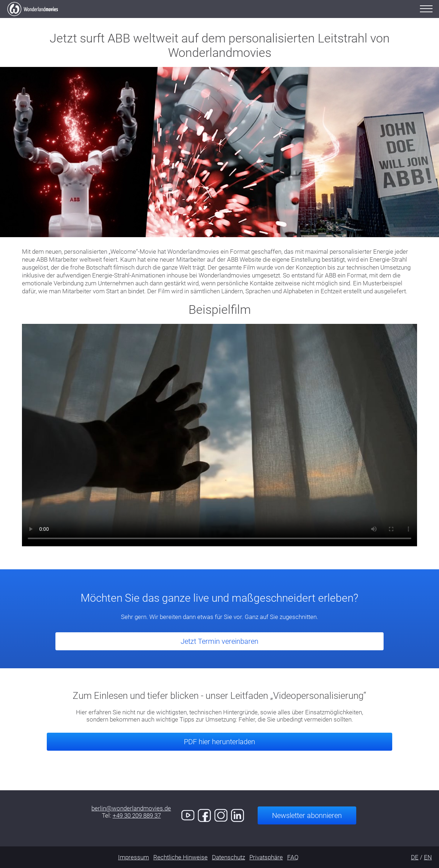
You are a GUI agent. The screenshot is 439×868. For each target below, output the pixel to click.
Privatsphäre (266, 857)
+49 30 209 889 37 (137, 815)
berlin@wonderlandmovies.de (131, 808)
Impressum (133, 857)
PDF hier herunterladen (219, 742)
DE (415, 857)
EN (428, 857)
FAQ (293, 857)
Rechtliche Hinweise (180, 857)
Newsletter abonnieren (307, 815)
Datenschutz (228, 857)
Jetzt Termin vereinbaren (219, 641)
